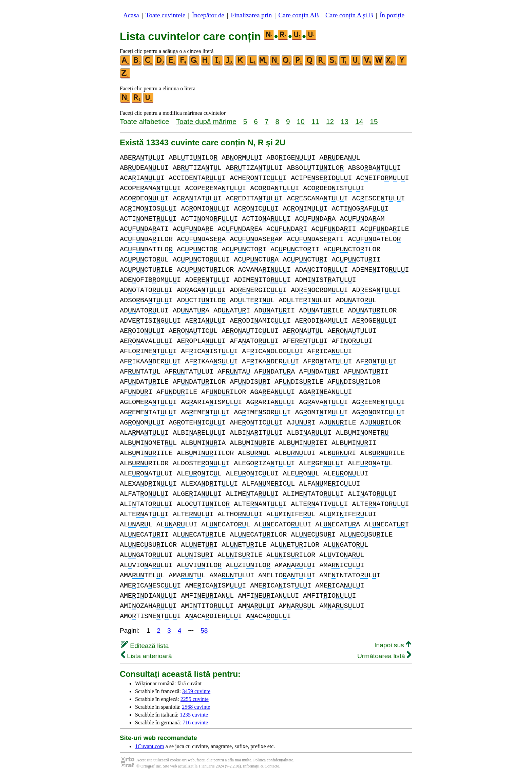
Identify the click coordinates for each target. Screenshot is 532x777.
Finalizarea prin (251, 15)
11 (315, 121)
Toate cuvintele (165, 15)
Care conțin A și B (349, 15)
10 (301, 121)
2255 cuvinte (195, 699)
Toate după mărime (206, 121)
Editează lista (145, 646)
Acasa (131, 15)
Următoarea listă (384, 656)
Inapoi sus (393, 645)
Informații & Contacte (261, 766)
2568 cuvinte (196, 707)
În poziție (392, 15)
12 (330, 121)
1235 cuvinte (194, 715)
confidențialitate (280, 760)
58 (204, 630)
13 (345, 121)
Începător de (208, 15)
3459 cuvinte (196, 691)
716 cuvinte (195, 722)
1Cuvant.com (150, 746)
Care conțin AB (298, 15)
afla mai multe (239, 760)
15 (374, 121)
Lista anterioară (146, 656)
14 (359, 121)
